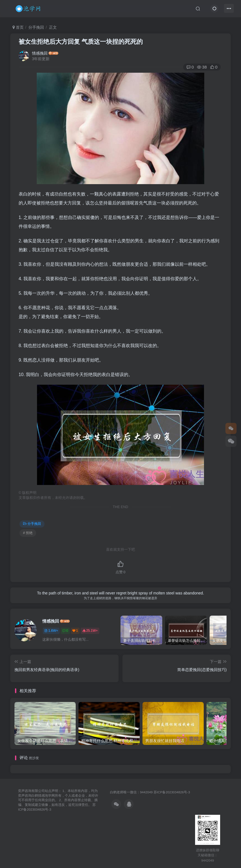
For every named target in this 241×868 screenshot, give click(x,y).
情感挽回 (40, 53)
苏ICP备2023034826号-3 (172, 792)
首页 (18, 27)
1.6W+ (51, 631)
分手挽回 (36, 27)
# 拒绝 (28, 533)
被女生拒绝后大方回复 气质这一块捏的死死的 (81, 42)
